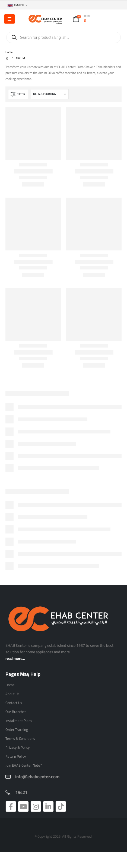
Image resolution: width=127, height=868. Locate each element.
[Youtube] (23, 806)
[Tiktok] (61, 806)
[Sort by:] (50, 94)
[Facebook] (11, 806)
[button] (18, 94)
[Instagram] (36, 806)
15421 (21, 792)
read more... (15, 658)
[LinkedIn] (48, 806)
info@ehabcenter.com (37, 777)
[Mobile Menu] (9, 19)
